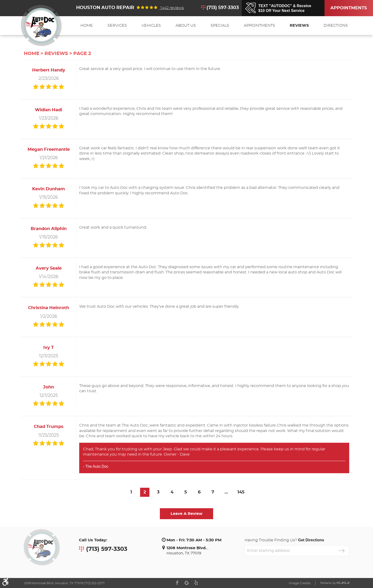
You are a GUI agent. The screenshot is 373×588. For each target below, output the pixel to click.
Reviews (299, 25)
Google (186, 583)
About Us (186, 25)
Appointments (341, 8)
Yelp (196, 583)
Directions (336, 25)
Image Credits (300, 583)
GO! (341, 551)
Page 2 (82, 54)
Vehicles (151, 25)
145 (241, 492)
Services (117, 25)
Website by (335, 583)
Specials (220, 25)
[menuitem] (87, 26)
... (226, 492)
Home (87, 25)
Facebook (177, 583)
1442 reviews (172, 8)
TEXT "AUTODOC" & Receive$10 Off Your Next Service (285, 8)
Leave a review (186, 514)
